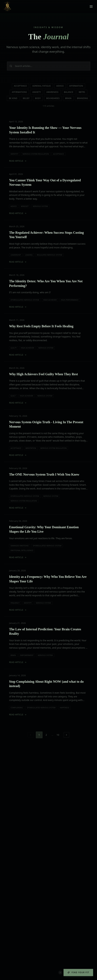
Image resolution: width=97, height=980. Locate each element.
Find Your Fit (78, 972)
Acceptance (20, 86)
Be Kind (13, 98)
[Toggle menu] (91, 7)
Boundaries (53, 98)
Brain (68, 98)
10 (58, 735)
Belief (26, 98)
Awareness (52, 92)
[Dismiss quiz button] (60, 972)
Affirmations (19, 92)
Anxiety (37, 92)
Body (38, 98)
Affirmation (76, 86)
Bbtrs (82, 92)
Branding (83, 98)
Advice (60, 86)
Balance (69, 92)
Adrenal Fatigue (42, 86)
